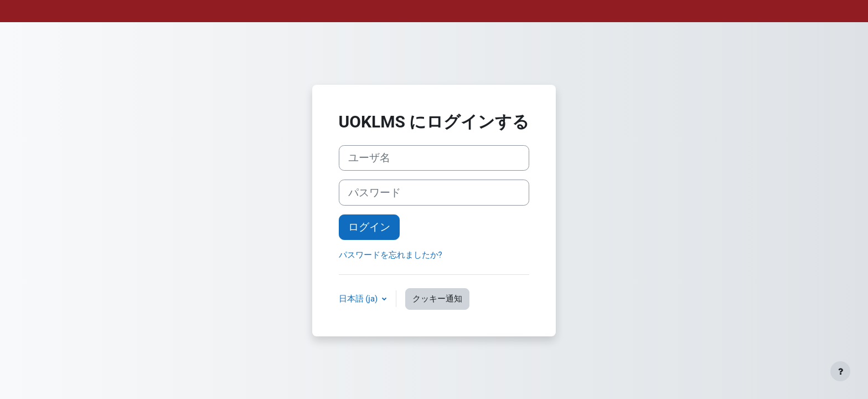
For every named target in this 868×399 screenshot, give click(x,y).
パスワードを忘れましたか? (391, 255)
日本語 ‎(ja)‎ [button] (360, 299)
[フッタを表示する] (840, 371)
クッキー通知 (437, 299)
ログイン (369, 227)
